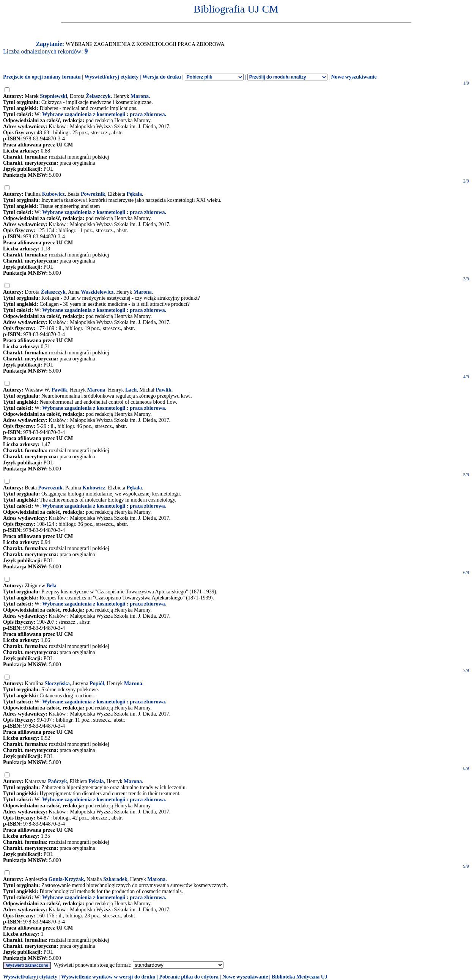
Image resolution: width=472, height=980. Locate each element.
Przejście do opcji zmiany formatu (42, 77)
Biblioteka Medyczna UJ (300, 977)
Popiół (97, 683)
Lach (131, 390)
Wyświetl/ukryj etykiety (111, 77)
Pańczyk (57, 781)
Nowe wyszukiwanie (354, 77)
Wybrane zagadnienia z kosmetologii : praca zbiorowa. (104, 114)
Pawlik (59, 390)
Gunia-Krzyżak (66, 879)
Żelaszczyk (98, 96)
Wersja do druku (162, 77)
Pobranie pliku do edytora (189, 977)
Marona (140, 96)
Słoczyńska (57, 683)
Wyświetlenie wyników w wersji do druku (108, 977)
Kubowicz (53, 194)
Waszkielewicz (97, 292)
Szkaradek (115, 879)
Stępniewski (53, 96)
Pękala (134, 194)
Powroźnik (93, 194)
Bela (51, 586)
